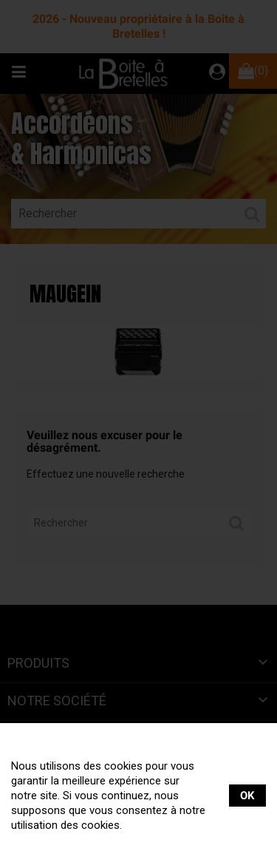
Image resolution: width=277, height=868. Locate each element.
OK (247, 796)
